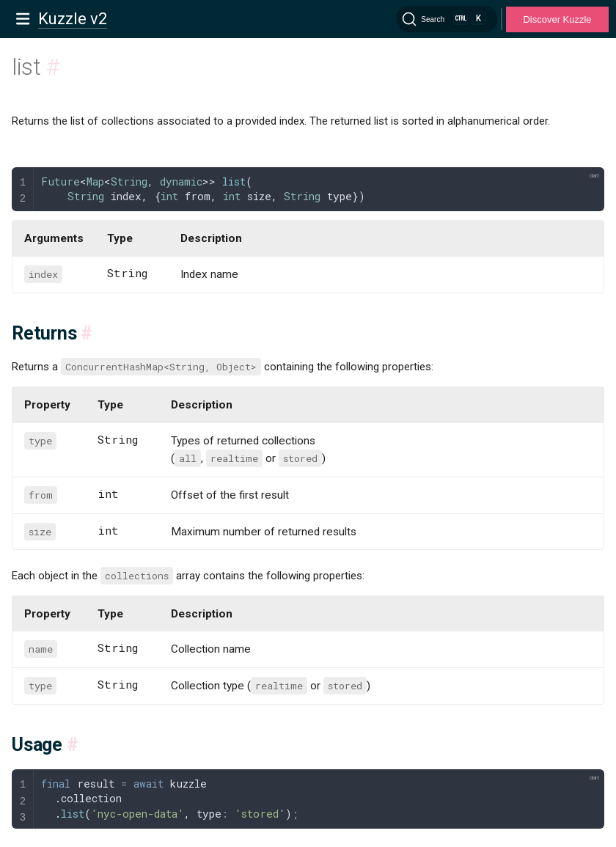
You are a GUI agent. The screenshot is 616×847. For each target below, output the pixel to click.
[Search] (447, 19)
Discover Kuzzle (557, 19)
